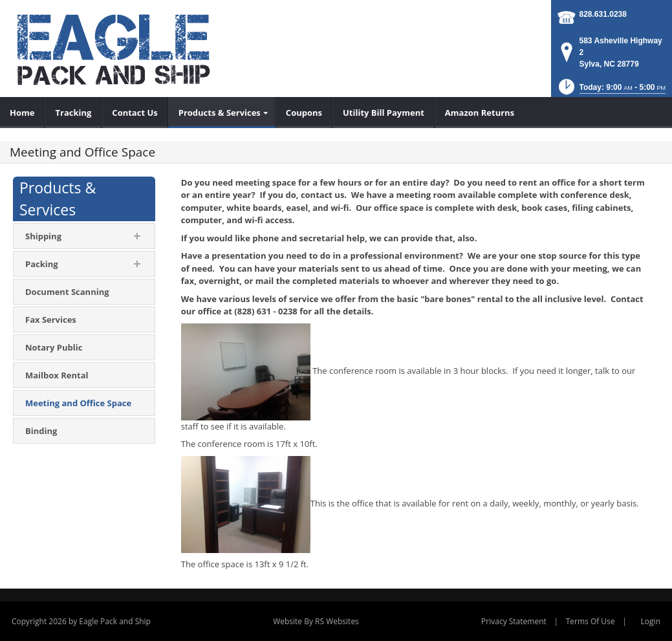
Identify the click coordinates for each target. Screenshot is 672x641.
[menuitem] (22, 113)
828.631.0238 (603, 14)
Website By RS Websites (316, 621)
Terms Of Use (591, 621)
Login (651, 621)
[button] (611, 91)
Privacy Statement (514, 621)
